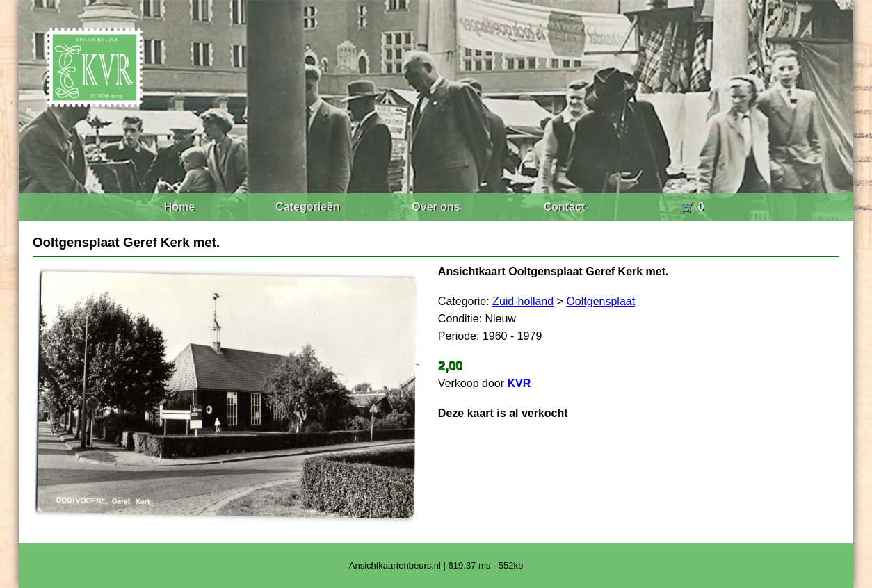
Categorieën (307, 207)
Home (179, 207)
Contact (565, 207)
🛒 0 (692, 207)
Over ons (436, 207)
